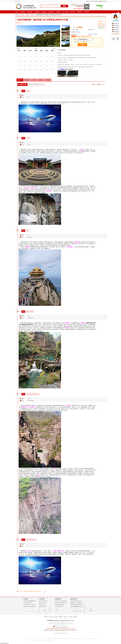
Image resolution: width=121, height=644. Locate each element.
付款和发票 (42, 599)
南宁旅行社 (45, 639)
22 (41, 66)
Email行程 (102, 84)
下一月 (54, 49)
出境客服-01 (116, 24)
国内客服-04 (116, 30)
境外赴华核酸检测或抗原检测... (77, 607)
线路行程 (20, 80)
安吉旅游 (79, 639)
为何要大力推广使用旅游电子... (61, 601)
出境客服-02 (116, 26)
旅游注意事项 (74, 599)
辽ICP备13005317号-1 (63, 625)
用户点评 (34, 80)
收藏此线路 (101, 28)
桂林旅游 (42, 641)
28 (36, 70)
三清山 (38, 641)
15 (41, 61)
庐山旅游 (59, 639)
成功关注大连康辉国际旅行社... (30, 601)
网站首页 (23, 15)
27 (30, 70)
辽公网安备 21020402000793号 (61, 633)
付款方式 (51, 617)
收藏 (92, 1)
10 (53, 57)
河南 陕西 (33, 15)
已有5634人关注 (101, 26)
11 (19, 61)
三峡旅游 (96, 639)
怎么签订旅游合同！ (59, 607)
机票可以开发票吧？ (43, 601)
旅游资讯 (64, 639)
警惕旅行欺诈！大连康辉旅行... (77, 603)
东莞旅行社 (74, 639)
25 (19, 70)
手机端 (96, 1)
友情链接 (75, 617)
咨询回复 (41, 80)
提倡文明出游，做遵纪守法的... (61, 603)
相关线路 (48, 80)
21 (36, 66)
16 (47, 61)
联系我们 (65, 617)
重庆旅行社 (33, 641)
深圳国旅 (50, 639)
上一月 (18, 49)
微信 (105, 1)
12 (25, 61)
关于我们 (70, 617)
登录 (19, 1)
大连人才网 (39, 639)
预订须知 (56, 617)
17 (53, 61)
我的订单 (88, 1)
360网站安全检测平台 (4, 643)
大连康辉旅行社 (62, 69)
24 (53, 66)
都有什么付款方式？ (43, 603)
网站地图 (60, 617)
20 (30, 66)
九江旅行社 (33, 639)
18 (19, 66)
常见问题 (26, 599)
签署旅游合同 (58, 599)
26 (25, 70)
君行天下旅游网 (49, 641)
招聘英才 (46, 617)
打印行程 (96, 84)
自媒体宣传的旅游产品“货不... (77, 601)
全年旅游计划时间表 (28, 603)
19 (25, 66)
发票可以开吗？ (42, 605)
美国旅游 (55, 639)
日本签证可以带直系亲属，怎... (30, 607)
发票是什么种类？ (43, 607)
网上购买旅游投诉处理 (59, 605)
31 (53, 70)
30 (47, 70)
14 (36, 61)
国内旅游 (28, 15)
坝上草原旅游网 (90, 639)
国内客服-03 (116, 28)
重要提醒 (27, 80)
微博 (101, 1)
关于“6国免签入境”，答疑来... (30, 605)
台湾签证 (84, 639)
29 (41, 70)
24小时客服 (116, 32)
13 (30, 61)
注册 (16, 1)
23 (47, 66)
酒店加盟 (69, 639)
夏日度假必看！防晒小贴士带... (77, 605)
